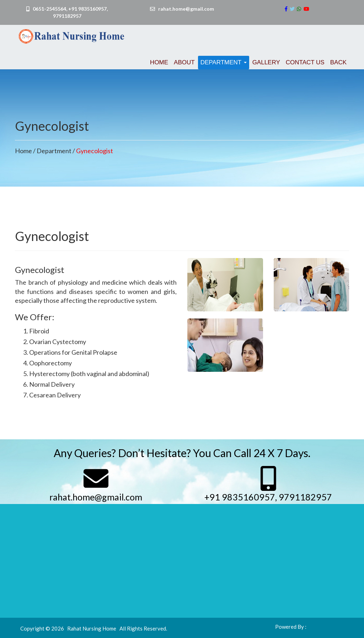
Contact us (305, 62)
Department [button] (224, 62)
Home (159, 62)
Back (338, 62)
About (184, 62)
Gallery (266, 62)
